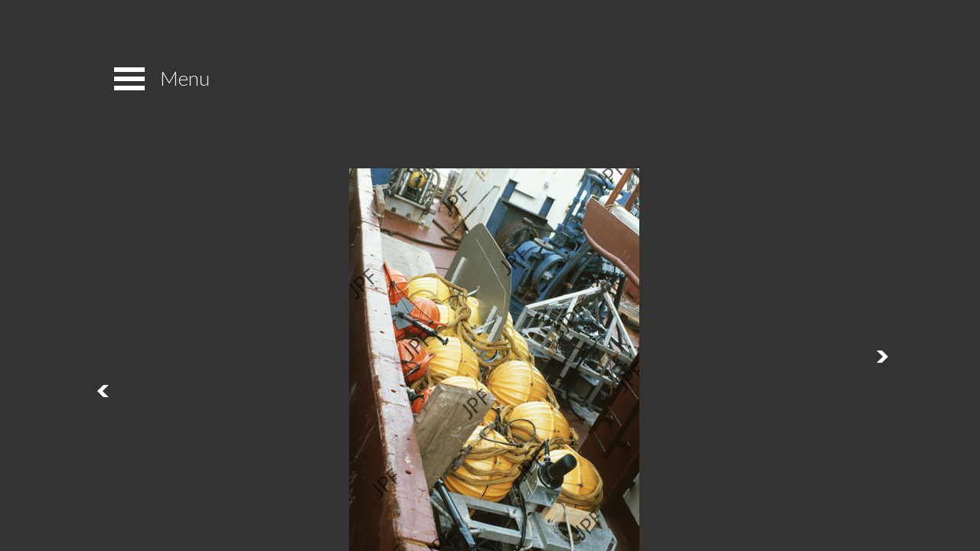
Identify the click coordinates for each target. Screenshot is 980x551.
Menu (185, 78)
